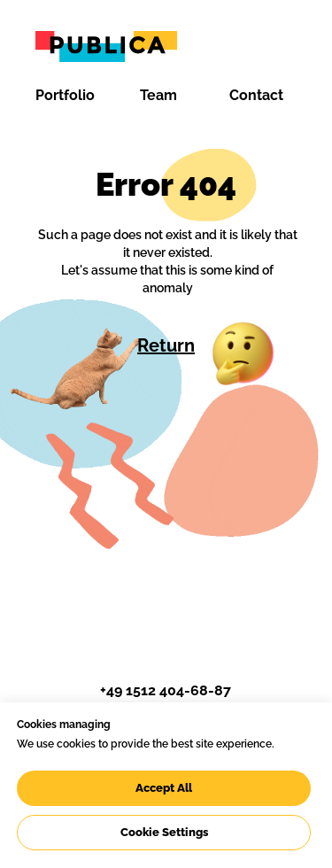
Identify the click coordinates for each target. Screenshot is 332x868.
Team (158, 95)
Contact (256, 95)
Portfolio (65, 95)
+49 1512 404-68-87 (166, 690)
